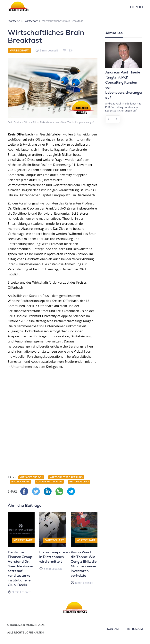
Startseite (14, 21)
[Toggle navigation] (139, 6)
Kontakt (113, 629)
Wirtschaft (31, 21)
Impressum (135, 629)
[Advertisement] (53, 417)
